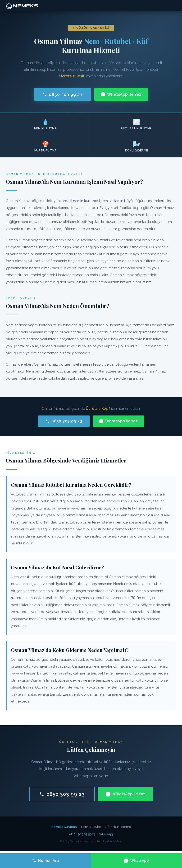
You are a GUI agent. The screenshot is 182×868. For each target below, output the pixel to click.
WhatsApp (107, 834)
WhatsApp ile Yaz (121, 94)
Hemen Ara (45, 861)
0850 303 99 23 (63, 94)
